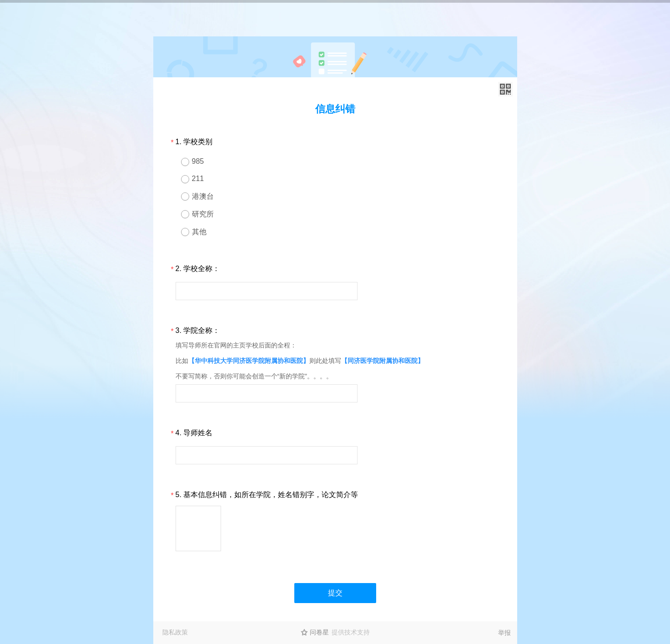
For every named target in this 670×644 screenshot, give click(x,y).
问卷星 (319, 632)
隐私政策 (175, 632)
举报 (504, 633)
